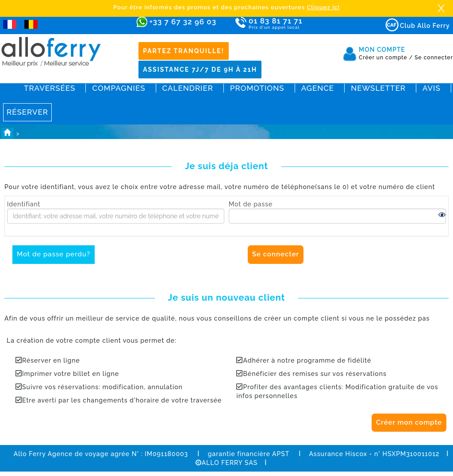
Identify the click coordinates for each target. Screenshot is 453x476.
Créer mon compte (409, 422)
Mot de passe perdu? (54, 254)
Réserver (27, 112)
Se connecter (434, 58)
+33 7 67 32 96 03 (183, 22)
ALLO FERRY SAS (227, 463)
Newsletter (378, 88)
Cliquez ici (323, 7)
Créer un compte (386, 58)
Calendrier (188, 88)
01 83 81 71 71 (301, 24)
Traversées (50, 88)
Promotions (257, 88)
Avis (432, 88)
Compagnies (119, 88)
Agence (318, 88)
